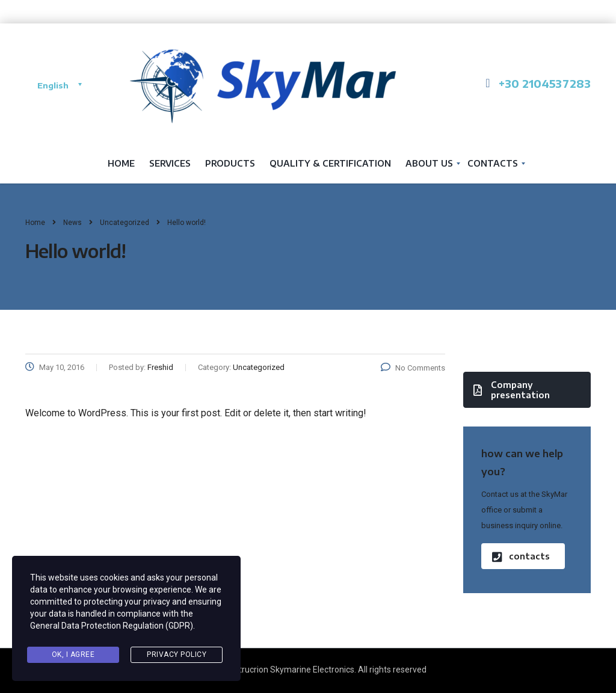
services (170, 163)
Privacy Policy (177, 654)
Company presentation (512, 390)
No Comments (413, 368)
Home (121, 163)
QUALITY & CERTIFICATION (330, 163)
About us (429, 163)
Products (230, 163)
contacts (521, 556)
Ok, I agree (73, 654)
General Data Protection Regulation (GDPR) (112, 626)
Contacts (493, 163)
